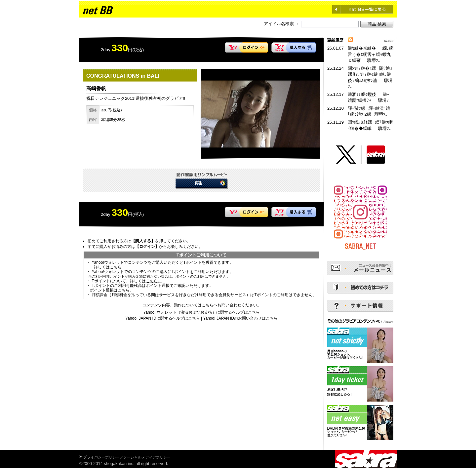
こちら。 (154, 281)
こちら (116, 267)
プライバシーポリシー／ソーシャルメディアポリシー (127, 457)
